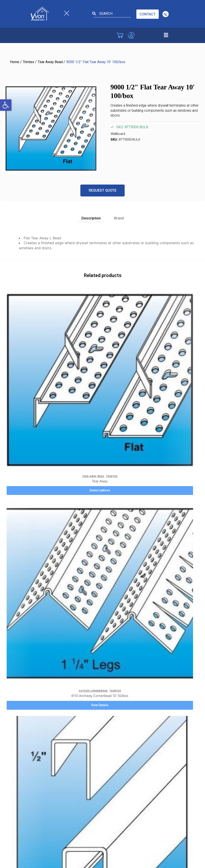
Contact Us (113, 581)
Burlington (35, 634)
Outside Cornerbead (110, 356)
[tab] (91, 217)
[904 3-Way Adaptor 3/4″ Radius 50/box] (116, 414)
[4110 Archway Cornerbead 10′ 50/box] (116, 320)
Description (91, 218)
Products (34, 612)
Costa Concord (39, 650)
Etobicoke (35, 665)
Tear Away (40, 361)
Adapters (110, 450)
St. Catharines (115, 743)
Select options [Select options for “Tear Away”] (40, 370)
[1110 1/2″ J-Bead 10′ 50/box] (40, 414)
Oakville (110, 727)
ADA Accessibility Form (122, 589)
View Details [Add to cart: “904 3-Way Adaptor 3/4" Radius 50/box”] (116, 465)
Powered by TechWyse (102, 850)
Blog (107, 574)
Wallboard (118, 134)
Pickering (111, 735)
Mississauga (113, 712)
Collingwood (36, 727)
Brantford (34, 719)
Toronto (110, 750)
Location (34, 605)
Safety (109, 597)
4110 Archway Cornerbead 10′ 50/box (116, 361)
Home (15, 62)
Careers (33, 581)
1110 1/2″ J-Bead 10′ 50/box (40, 455)
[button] (6, 105)
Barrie (32, 704)
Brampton (35, 712)
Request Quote (103, 191)
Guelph (32, 735)
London (110, 704)
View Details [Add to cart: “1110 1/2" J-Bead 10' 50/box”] (40, 465)
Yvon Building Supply (64, 842)
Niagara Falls (114, 719)
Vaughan (34, 642)
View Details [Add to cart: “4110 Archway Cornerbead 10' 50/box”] (116, 370)
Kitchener (34, 750)
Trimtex (28, 62)
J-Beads (33, 450)
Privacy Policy (38, 574)
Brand (119, 218)
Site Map (111, 605)
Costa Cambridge (40, 658)
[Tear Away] (40, 320)
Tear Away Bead (50, 62)
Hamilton (34, 743)
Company (34, 589)
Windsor (33, 681)
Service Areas (38, 597)
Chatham (34, 673)
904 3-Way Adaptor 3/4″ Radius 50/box (116, 455)
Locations (37, 624)
